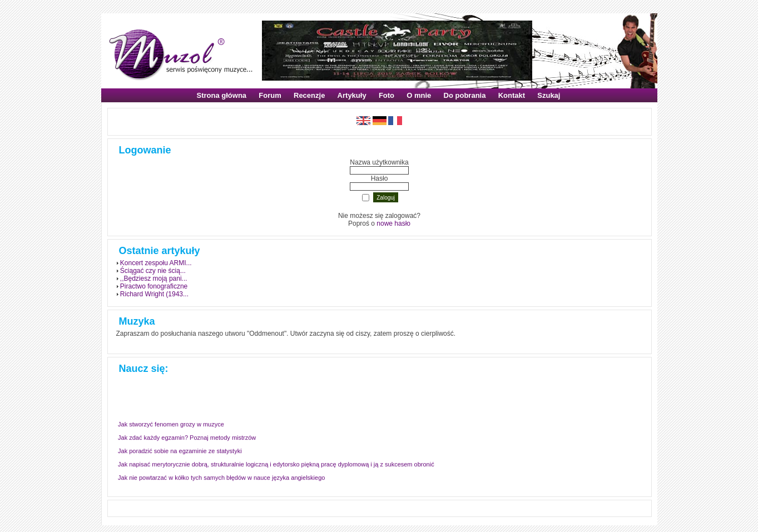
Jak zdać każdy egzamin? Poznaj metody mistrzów (187, 438)
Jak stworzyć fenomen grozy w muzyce (171, 425)
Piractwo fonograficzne (154, 286)
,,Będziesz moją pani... (154, 279)
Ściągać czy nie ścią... (153, 271)
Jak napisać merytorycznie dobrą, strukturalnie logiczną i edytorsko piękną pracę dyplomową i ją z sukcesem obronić (276, 465)
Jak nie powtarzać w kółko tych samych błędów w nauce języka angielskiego (221, 478)
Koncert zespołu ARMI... (156, 263)
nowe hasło (393, 223)
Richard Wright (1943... (154, 294)
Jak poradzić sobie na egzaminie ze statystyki (180, 451)
